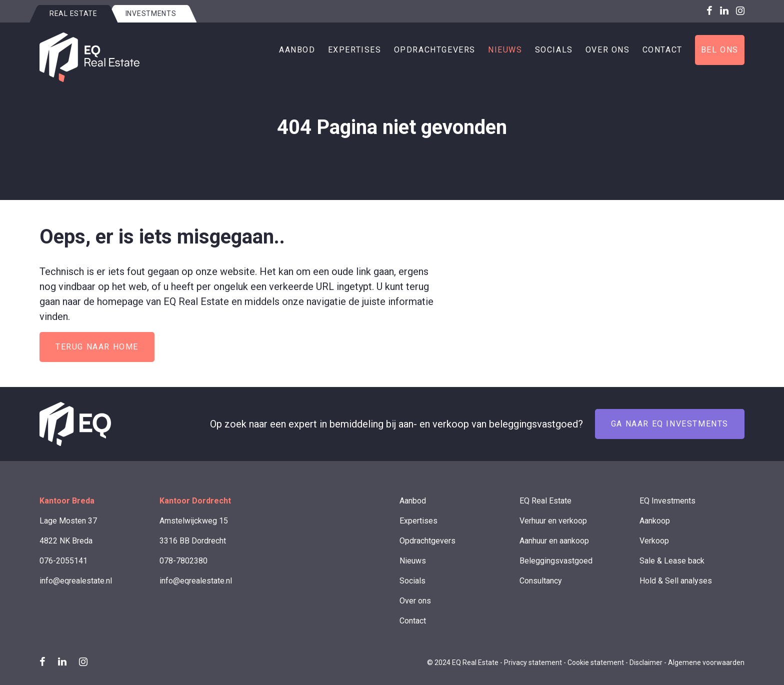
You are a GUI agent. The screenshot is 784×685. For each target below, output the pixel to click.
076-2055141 (63, 561)
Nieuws (505, 50)
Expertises (355, 50)
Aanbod (297, 50)
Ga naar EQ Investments (670, 424)
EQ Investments (667, 501)
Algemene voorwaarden (706, 662)
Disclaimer (646, 662)
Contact (662, 50)
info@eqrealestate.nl (76, 581)
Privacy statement (533, 662)
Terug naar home (97, 347)
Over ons (608, 50)
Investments (151, 13)
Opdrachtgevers (435, 50)
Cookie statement (596, 662)
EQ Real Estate (545, 501)
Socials (554, 50)
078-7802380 (183, 561)
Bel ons (720, 50)
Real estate (73, 13)
